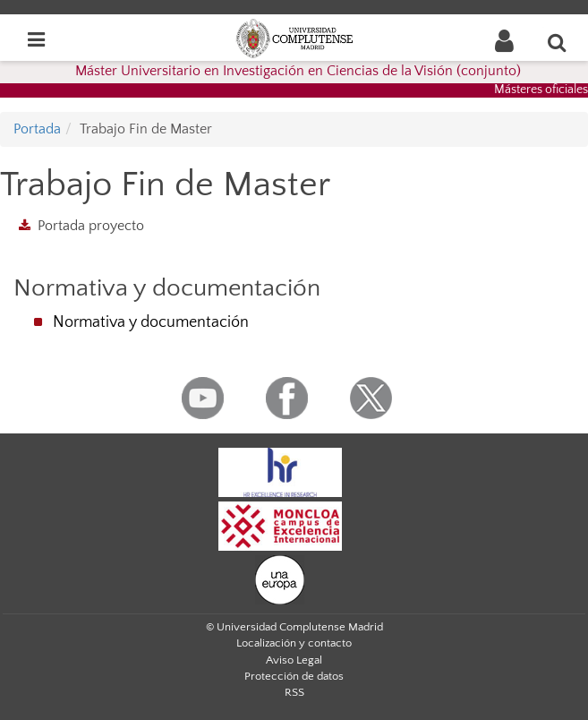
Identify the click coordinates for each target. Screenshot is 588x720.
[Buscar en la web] (558, 42)
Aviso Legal (294, 660)
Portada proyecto (91, 226)
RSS (294, 692)
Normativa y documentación (151, 322)
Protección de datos (294, 676)
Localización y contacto (294, 643)
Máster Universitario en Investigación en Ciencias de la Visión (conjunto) (298, 71)
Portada (37, 129)
